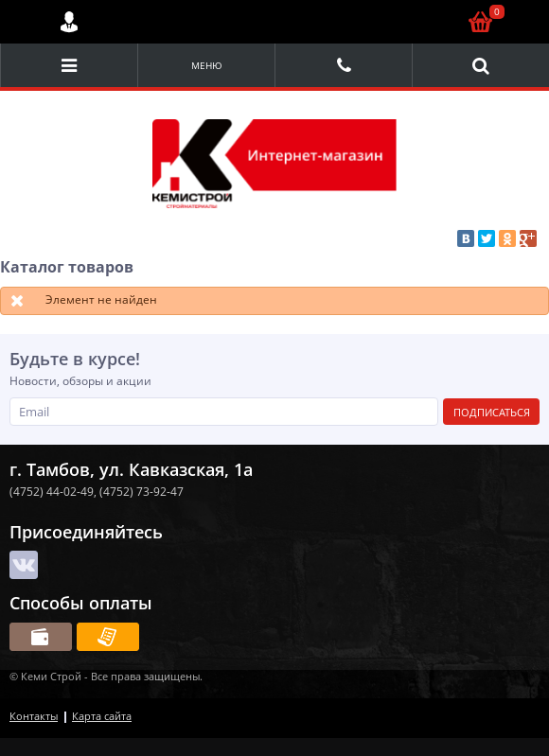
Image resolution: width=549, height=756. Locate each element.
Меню (207, 65)
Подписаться (492, 412)
